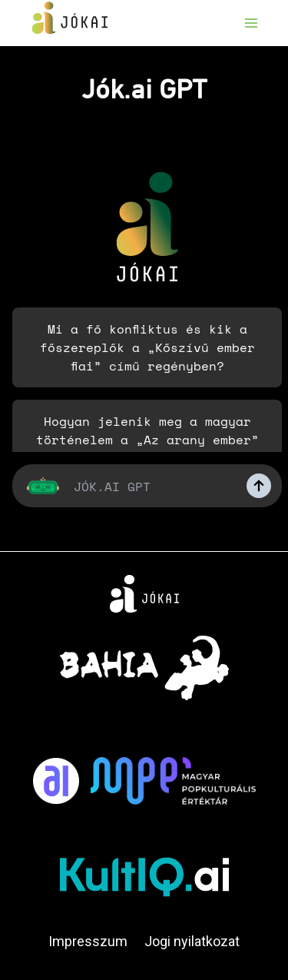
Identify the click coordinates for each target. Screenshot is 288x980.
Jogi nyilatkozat (192, 941)
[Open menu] (251, 23)
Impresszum (88, 941)
